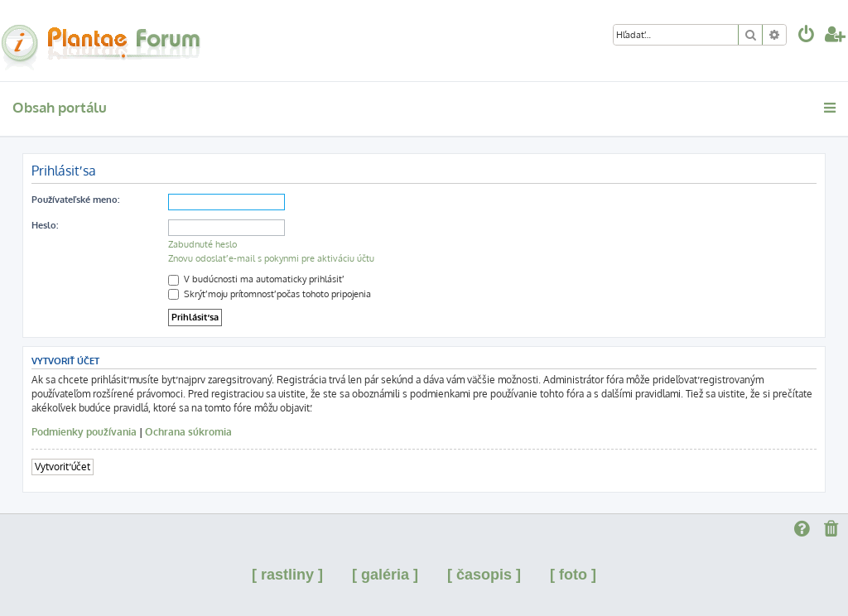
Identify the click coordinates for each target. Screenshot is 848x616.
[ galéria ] (385, 575)
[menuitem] (807, 36)
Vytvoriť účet (63, 467)
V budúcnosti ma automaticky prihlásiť (255, 279)
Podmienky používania (84, 432)
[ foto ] (573, 575)
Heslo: (45, 225)
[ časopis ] (484, 575)
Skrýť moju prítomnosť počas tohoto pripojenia (270, 294)
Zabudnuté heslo (202, 244)
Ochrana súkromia (188, 432)
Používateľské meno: (75, 200)
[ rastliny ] (287, 575)
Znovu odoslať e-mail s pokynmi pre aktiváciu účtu (271, 258)
